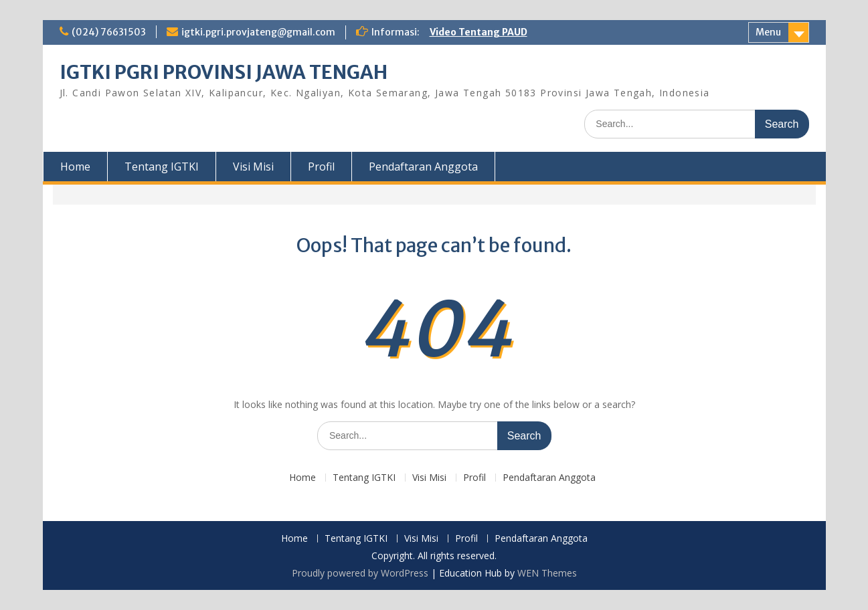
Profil (321, 167)
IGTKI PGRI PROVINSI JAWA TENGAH (224, 72)
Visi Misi (253, 167)
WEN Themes (547, 573)
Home (75, 167)
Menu (768, 32)
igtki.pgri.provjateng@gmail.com (258, 32)
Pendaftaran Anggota (423, 167)
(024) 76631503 (109, 32)
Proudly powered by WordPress (360, 573)
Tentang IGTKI (162, 167)
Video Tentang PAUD (479, 32)
